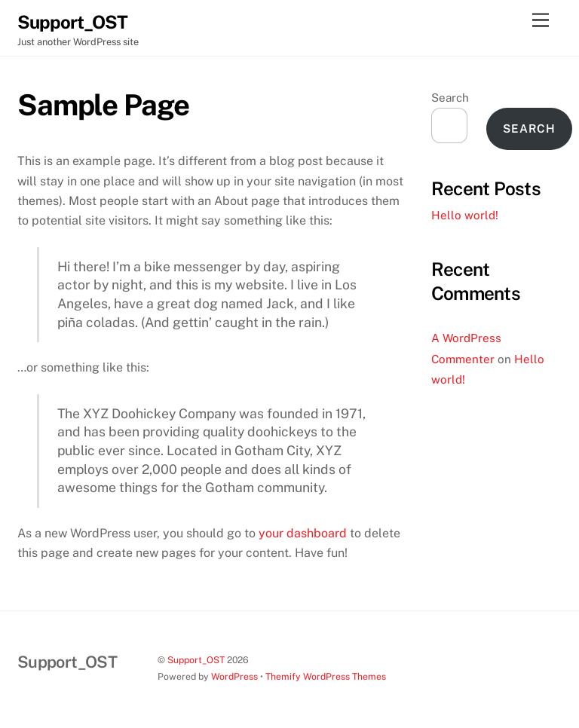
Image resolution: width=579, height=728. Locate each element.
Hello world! (465, 215)
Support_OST (196, 660)
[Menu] (541, 21)
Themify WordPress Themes (326, 676)
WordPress (234, 676)
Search (450, 98)
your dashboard (303, 533)
